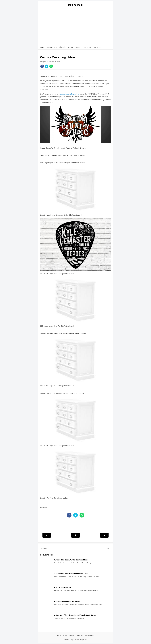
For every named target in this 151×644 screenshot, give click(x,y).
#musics (44, 508)
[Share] (42, 66)
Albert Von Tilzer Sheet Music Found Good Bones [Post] (75, 615)
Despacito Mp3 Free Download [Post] (67, 601)
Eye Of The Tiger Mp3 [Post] (63, 587)
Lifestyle (63, 47)
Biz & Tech (98, 47)
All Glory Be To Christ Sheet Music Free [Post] (71, 574)
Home (41, 47)
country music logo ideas (70, 94)
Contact (80, 635)
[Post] (46, 570)
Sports (78, 47)
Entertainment (51, 47)
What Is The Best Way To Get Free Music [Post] (71, 560)
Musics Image (76, 5)
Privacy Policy (90, 635)
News (70, 47)
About (65, 635)
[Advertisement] (75, 28)
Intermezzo (87, 47)
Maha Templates (81, 640)
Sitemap (72, 635)
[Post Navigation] (75, 535)
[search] (75, 549)
